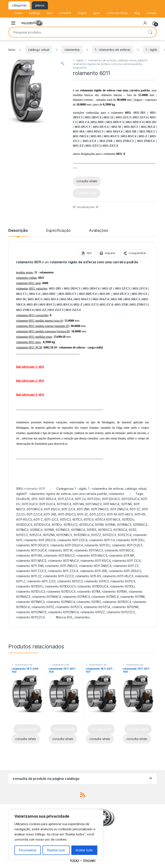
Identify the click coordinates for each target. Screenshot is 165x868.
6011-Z (143, 136)
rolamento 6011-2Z (29, 576)
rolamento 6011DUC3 (30, 591)
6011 (34, 499)
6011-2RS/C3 (72, 289)
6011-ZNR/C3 (125, 141)
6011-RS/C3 (111, 136)
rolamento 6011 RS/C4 (95, 561)
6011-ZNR (106, 141)
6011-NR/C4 (81, 136)
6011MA (110, 525)
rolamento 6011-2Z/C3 (58, 576)
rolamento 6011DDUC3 (60, 586)
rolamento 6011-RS (88, 576)
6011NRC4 (78, 530)
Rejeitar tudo (56, 850)
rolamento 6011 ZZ (126, 566)
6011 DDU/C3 (111, 499)
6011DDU (128, 519)
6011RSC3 (105, 530)
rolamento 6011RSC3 (117, 602)
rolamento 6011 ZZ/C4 (63, 571)
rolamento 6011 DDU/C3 (32, 545)
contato (152, 13)
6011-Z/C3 (91, 305)
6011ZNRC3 (64, 535)
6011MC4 (36, 530)
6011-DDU (98, 122)
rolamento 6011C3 (96, 581)
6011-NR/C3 (147, 132)
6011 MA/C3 (94, 504)
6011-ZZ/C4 (110, 146)
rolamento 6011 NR (121, 555)
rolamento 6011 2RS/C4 (40, 540)
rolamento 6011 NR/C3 (31, 561)
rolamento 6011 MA (29, 555)
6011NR (49, 530)
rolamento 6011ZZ (93, 612)
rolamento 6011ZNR (125, 607)
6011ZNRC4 (82, 535)
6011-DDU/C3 (115, 122)
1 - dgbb (151, 50)
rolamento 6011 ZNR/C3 (61, 566)
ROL (70, 617)
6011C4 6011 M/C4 (108, 519)
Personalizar (28, 850)
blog (137, 13)
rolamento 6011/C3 (70, 581)
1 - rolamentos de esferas (113, 50)
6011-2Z (109, 117)
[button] (62, 63)
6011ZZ (96, 535)
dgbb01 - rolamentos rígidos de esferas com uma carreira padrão (62, 494)
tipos (97, 13)
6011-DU (151, 122)
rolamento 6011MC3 (76, 597)
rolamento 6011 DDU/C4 (67, 545)
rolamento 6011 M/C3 (88, 550)
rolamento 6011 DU (98, 545)
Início (12, 50)
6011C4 (89, 519)
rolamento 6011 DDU (130, 540)
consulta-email (86, 193)
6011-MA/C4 (114, 132)
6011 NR (127, 504)
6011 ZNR (83, 509)
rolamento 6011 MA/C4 (92, 555)
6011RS (92, 530)
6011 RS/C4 (52, 509)
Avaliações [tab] (99, 231)
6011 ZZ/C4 (34, 514)
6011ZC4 (35, 535)
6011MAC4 (140, 525)
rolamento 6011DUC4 (61, 591)
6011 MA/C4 (112, 504)
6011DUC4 (86, 525)
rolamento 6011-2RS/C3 (125, 571)
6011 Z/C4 (68, 509)
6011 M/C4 (64, 504)
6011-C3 (21, 294)
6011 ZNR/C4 (119, 509)
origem (82, 13)
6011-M (116, 127)
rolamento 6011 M (60, 550)
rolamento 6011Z (43, 607)
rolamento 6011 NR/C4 (63, 561)
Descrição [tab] (18, 231)
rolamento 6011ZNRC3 (31, 612)
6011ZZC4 (125, 535)
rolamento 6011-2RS (94, 571)
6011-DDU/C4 (135, 122)
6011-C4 (84, 122)
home (18, 13)
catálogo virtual (39, 50)
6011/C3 (65, 519)
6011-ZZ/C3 (93, 146)
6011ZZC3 (109, 535)
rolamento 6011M (89, 591)
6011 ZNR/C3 (100, 509)
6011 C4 (80, 499)
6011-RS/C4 (129, 136)
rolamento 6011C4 (123, 581)
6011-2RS (139, 113)
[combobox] (76, 32)
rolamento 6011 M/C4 (119, 550)
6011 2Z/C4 (66, 499)
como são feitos (117, 13)
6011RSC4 (120, 530)
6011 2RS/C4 (47, 499)
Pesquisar (150, 32)
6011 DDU (94, 499)
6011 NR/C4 (35, 509)
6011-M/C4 (148, 127)
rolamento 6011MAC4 (47, 597)
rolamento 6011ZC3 (69, 607)
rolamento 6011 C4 (102, 540)
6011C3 (77, 519)
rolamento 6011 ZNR (30, 566)
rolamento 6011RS (89, 602)
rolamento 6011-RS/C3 (118, 576)
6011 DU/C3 (30, 504)
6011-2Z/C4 (140, 117)
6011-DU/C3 (82, 127)
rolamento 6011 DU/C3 (127, 545)
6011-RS (96, 136)
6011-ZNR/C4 (146, 141)
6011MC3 (22, 530)
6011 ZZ (135, 509)
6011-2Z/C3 (123, 117)
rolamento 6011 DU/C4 (31, 550)
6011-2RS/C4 (93, 117)
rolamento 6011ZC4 (97, 607)
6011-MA (79, 132)
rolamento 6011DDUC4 (93, 586)
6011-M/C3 (131, 127)
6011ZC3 (22, 535)
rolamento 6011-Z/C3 (41, 581)
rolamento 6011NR (133, 597)
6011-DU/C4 (101, 127)
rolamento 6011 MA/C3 (59, 555)
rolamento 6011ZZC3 (121, 612)
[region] (56, 834)
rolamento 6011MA (114, 591)
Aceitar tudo (84, 850)
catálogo (34, 13)
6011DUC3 (71, 525)
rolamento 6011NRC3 (30, 602)
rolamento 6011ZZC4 (30, 617)
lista (49, 13)
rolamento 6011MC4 (105, 597)
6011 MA (78, 504)
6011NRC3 (63, 530)
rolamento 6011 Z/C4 (127, 561)
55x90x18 (23, 499)
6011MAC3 (124, 525)
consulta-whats (87, 181)
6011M (99, 525)
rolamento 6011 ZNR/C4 (95, 566)
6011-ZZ (78, 146)
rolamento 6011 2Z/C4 (72, 540)
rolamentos (72, 50)
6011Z (133, 530)
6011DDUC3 (24, 525)
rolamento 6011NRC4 (60, 602)
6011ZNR (49, 535)
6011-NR (131, 132)
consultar (65, 13)
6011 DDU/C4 (130, 499)
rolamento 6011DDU (30, 586)
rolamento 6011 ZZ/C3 (31, 571)
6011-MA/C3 (95, 132)
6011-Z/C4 (89, 141)
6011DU (57, 525)
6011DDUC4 (42, 525)
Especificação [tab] (58, 231)
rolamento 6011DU (122, 586)
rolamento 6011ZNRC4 (63, 612)
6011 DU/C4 (47, 504)
